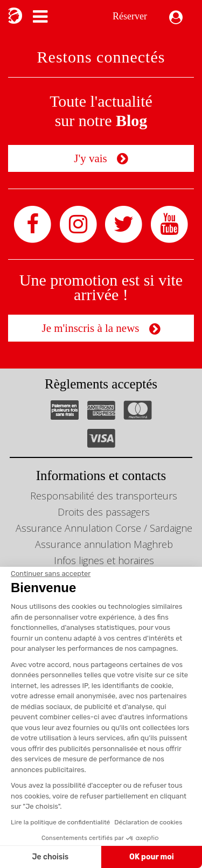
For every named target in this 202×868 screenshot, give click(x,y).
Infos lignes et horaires (104, 560)
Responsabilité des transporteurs (104, 496)
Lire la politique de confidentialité (60, 822)
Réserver (130, 16)
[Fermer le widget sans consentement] (51, 574)
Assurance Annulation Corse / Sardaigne (104, 528)
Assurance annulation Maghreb (104, 544)
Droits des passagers (104, 512)
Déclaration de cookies (148, 822)
